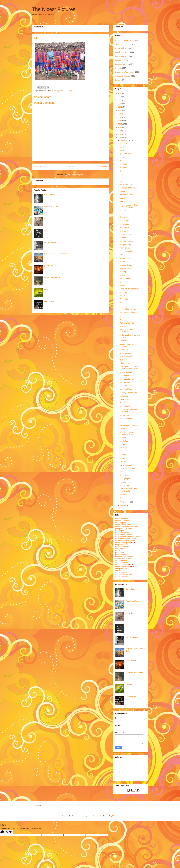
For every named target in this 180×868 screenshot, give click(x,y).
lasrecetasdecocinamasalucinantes (129, 537)
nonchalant (124, 441)
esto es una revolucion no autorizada (130, 490)
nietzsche (123, 455)
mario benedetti (126, 251)
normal (122, 150)
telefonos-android (122, 565)
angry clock (48, 218)
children (123, 238)
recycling (123, 198)
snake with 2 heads (127, 468)
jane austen (124, 224)
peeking (123, 272)
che (121, 214)
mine (121, 422)
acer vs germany (126, 372)
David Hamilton (50, 195)
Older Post (103, 167)
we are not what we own (129, 425)
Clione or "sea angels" (128, 363)
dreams (123, 201)
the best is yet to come (128, 309)
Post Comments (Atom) (76, 175)
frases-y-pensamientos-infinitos (127, 527)
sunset (122, 444)
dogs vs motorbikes (127, 313)
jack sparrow (125, 350)
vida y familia (125, 248)
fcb (121, 316)
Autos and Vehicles (123, 76)
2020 (120, 110)
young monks (49, 266)
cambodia (123, 164)
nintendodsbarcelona (123, 547)
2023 (120, 100)
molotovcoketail (97, 816)
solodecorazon (121, 561)
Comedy (55, 91)
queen (122, 282)
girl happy (123, 231)
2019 (120, 114)
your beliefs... (125, 221)
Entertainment (121, 56)
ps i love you (124, 415)
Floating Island (125, 299)
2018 (120, 117)
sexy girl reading (50, 242)
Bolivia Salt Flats (126, 195)
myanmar (123, 144)
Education (119, 60)
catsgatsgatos (121, 523)
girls (121, 498)
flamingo (123, 482)
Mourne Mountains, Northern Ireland (127, 433)
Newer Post (39, 167)
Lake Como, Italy (126, 386)
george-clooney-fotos (123, 529)
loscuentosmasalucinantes (125, 539)
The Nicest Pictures (54, 9)
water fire (123, 341)
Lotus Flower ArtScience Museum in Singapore (129, 411)
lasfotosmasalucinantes (124, 535)
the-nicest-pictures (122, 567)
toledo (122, 171)
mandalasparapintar (123, 543)
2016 (120, 124)
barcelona (123, 167)
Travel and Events (122, 44)
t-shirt (122, 319)
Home (71, 167)
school (122, 191)
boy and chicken (126, 389)
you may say (125, 210)
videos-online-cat (122, 573)
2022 (120, 104)
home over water (126, 279)
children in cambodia (128, 188)
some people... (125, 479)
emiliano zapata (126, 234)
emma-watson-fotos (123, 525)
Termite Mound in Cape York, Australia (129, 206)
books (122, 306)
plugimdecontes (121, 555)
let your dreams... (126, 356)
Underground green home (130, 289)
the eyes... (124, 461)
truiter (117, 571)
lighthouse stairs (126, 268)
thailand (123, 438)
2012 (120, 138)
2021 (120, 107)
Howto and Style (122, 48)
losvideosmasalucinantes (125, 541)
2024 (120, 97)
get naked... (124, 292)
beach (122, 147)
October (123, 505)
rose (121, 161)
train (121, 181)
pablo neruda (49, 301)
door (46, 230)
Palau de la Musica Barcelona (127, 331)
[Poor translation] (9, 832)
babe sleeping (125, 406)
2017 (120, 121)
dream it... (123, 296)
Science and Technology (125, 72)
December (124, 141)
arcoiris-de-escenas (123, 521)
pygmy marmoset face (52, 277)
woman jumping (126, 258)
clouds (122, 429)
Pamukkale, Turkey (51, 207)
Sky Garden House (127, 241)
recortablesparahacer (123, 557)
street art (123, 178)
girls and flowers (126, 265)
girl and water (125, 275)
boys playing (124, 227)
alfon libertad (125, 382)
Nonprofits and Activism (124, 40)
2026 (120, 93)
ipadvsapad (120, 531)
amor (122, 472)
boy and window (126, 184)
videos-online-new (122, 577)
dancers (123, 261)
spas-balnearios (121, 563)
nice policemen (125, 245)
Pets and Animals (122, 64)
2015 (120, 127)
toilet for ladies (125, 376)
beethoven (124, 475)
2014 (120, 131)
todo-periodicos (121, 569)
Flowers (47, 289)
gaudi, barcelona (126, 154)
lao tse (122, 157)
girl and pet (124, 494)
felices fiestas (125, 485)
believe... (123, 285)
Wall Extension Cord (127, 323)
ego (121, 302)
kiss (121, 255)
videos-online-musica (123, 575)
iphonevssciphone (122, 533)
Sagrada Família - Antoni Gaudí (56, 254)
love (121, 360)
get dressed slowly (127, 379)
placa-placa (120, 553)
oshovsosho (120, 549)
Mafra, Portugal (126, 465)
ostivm (118, 551)
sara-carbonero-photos (124, 559)
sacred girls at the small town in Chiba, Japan (129, 368)
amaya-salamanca (122, 519)
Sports (118, 80)
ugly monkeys (125, 396)
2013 (120, 134)
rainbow (123, 403)
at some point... (126, 353)
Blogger (115, 816)
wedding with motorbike (129, 393)
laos (121, 174)
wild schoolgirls (125, 399)
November (124, 502)
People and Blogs (65, 91)
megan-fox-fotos (122, 545)
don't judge (124, 217)
